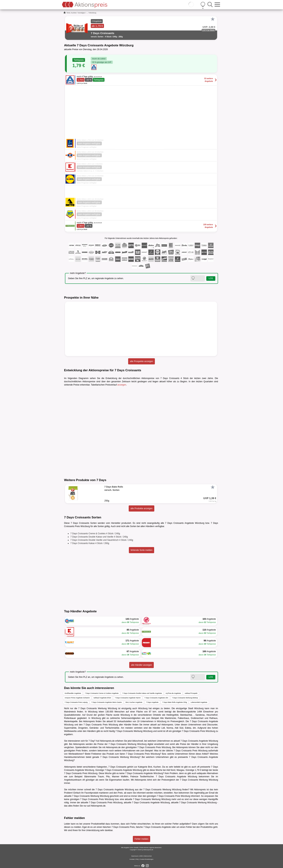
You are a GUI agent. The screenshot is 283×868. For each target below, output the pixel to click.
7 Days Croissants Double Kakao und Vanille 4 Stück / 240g (99, 537)
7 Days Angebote (152, 702)
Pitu (108, 777)
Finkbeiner (96, 754)
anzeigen (122, 385)
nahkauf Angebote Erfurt (102, 698)
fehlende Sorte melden (142, 550)
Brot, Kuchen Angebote (134, 702)
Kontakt (132, 859)
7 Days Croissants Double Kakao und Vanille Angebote (142, 693)
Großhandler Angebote (73, 693)
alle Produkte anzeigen (141, 508)
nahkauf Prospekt (191, 693)
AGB (141, 856)
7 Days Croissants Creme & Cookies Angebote (102, 693)
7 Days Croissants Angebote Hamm (128, 698)
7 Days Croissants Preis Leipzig (76, 702)
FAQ (137, 859)
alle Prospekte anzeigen (141, 361)
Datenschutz (148, 856)
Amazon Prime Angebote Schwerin (77, 698)
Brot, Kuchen (72, 13)
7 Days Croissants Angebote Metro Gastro (107, 702)
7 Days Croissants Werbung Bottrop (185, 698)
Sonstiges (82, 13)
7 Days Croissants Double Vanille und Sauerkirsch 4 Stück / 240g (102, 540)
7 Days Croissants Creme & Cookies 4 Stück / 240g (95, 534)
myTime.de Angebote (173, 693)
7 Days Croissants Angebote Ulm (156, 698)
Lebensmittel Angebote (199, 702)
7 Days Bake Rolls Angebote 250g (175, 702)
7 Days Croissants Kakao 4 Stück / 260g (90, 543)
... (87, 13)
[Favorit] (213, 19)
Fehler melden (142, 839)
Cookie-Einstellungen (147, 859)
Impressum (135, 856)
